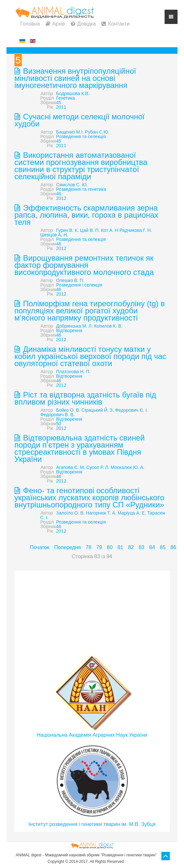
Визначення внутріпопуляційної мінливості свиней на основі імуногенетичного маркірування (75, 78)
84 (152, 547)
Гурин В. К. (68, 230)
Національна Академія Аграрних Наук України (92, 735)
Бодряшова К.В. (73, 93)
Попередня (67, 547)
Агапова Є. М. (71, 467)
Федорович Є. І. (132, 410)
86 (173, 547)
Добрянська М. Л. (75, 326)
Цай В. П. (90, 230)
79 (99, 547)
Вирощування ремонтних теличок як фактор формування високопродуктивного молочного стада (84, 265)
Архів (58, 24)
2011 (61, 107)
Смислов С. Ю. (72, 185)
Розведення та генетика (81, 189)
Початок (40, 547)
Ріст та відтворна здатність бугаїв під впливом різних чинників (85, 398)
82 (131, 547)
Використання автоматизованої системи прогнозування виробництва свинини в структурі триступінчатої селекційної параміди (81, 166)
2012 (61, 198)
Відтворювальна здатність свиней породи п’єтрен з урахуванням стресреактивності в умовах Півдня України (80, 448)
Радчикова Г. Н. (136, 230)
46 (59, 194)
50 (59, 424)
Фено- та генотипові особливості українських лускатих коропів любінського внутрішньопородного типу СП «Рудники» (90, 498)
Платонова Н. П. (73, 372)
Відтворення (69, 331)
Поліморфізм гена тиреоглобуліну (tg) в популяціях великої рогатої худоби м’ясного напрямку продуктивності (90, 311)
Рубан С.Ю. (97, 132)
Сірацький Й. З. (98, 410)
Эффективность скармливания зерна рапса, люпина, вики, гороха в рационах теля (87, 215)
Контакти (119, 24)
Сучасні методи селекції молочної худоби (80, 120)
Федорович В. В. (58, 415)
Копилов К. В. (108, 326)
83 (142, 547)
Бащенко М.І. (70, 132)
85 (163, 547)
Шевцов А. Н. (54, 235)
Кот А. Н (109, 230)
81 (120, 547)
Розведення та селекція (81, 136)
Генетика (66, 98)
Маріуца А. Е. (132, 513)
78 (89, 547)
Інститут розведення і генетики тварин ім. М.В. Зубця (92, 824)
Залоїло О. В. (70, 513)
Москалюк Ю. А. (128, 467)
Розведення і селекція (79, 285)
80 (110, 547)
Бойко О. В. (68, 410)
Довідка (87, 24)
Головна (30, 24)
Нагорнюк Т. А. (101, 513)
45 (59, 103)
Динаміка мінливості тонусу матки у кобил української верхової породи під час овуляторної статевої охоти (91, 356)
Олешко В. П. (70, 280)
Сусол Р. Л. (98, 467)
